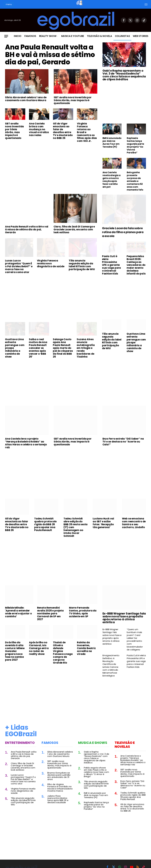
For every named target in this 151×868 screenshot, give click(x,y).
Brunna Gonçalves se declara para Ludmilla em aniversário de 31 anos (59, 781)
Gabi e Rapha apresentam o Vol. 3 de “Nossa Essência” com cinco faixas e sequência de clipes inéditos (124, 75)
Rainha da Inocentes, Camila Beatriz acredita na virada (86, 654)
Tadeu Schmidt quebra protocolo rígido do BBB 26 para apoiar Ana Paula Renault (45, 530)
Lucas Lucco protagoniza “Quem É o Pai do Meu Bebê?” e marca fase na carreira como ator (19, 272)
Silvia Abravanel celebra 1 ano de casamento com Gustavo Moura (26, 109)
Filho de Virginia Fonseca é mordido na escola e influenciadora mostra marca (60, 793)
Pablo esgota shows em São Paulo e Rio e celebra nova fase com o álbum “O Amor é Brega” (96, 777)
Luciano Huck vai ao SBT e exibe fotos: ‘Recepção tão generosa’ (103, 528)
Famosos (30, 36)
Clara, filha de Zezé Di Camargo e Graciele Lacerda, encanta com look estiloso (74, 235)
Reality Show (48, 36)
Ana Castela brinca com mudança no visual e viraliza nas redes (39, 139)
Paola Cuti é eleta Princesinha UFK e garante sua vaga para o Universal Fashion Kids (111, 270)
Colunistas (122, 36)
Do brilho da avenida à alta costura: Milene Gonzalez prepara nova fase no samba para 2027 (15, 656)
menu (9, 4)
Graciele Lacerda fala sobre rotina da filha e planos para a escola (123, 238)
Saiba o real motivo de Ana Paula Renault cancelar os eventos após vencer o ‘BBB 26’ (38, 353)
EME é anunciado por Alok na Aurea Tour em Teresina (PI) (112, 143)
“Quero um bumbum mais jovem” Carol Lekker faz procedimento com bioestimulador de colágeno (135, 645)
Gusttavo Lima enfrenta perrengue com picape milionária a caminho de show (15, 353)
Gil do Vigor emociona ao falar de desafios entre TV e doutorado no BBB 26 (63, 141)
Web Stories (141, 36)
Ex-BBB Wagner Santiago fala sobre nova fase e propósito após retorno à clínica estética (124, 623)
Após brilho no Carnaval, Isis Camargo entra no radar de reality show (39, 654)
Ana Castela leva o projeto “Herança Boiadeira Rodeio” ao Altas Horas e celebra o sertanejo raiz (26, 449)
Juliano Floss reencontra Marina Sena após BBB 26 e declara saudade (58, 805)
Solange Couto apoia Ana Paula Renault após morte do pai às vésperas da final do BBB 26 (63, 353)
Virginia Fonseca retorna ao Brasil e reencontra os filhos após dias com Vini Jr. (87, 142)
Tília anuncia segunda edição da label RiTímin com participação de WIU (82, 270)
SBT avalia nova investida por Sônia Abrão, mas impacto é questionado (73, 110)
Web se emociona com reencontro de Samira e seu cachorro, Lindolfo (134, 528)
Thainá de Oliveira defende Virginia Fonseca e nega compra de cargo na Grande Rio (63, 658)
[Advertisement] (51, 176)
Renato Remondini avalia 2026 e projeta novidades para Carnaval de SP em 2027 (50, 619)
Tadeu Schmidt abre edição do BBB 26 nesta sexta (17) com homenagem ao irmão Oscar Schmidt (75, 533)
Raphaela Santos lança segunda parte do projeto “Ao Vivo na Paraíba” (135, 145)
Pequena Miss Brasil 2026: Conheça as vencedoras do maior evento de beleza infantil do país (136, 270)
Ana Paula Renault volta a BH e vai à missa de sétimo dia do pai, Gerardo (50, 60)
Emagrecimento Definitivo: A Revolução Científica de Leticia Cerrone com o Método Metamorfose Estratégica (111, 671)
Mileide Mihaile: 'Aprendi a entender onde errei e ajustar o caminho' (18, 618)
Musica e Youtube (73, 36)
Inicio (18, 36)
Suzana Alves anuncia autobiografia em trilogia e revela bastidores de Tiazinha (86, 353)
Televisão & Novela (99, 36)
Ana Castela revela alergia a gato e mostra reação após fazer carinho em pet (112, 180)
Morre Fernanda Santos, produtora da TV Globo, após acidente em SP (83, 618)
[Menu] (6, 36)
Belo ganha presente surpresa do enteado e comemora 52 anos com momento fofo (135, 181)
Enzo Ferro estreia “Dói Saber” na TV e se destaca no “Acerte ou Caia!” (123, 447)
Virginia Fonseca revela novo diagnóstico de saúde (51, 269)
